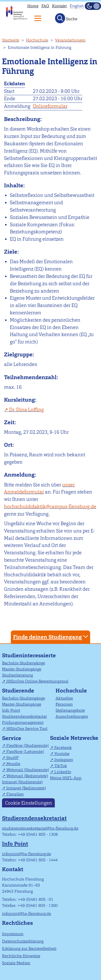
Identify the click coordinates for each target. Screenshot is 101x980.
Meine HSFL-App (66, 778)
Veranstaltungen (70, 40)
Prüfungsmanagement (23, 722)
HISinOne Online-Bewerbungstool (37, 681)
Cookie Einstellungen (29, 803)
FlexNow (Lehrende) (25, 752)
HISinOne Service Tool (27, 729)
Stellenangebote (70, 710)
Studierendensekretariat (24, 716)
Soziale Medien (16, 963)
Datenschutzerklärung (23, 941)
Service (12, 738)
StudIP (12, 758)
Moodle (13, 764)
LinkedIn (63, 772)
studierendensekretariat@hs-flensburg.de (40, 828)
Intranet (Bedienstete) (26, 788)
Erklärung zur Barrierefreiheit (29, 948)
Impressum (13, 934)
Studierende (18, 691)
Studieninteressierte (29, 655)
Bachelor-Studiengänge (23, 663)
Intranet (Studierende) (22, 782)
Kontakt (59, 6)
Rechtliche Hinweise (21, 956)
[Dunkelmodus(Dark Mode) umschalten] (93, 6)
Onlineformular (50, 106)
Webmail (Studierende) (28, 770)
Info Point (11, 710)
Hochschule (37, 40)
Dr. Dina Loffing (26, 410)
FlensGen (15, 794)
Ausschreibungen (72, 716)
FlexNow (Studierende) (28, 746)
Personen (64, 704)
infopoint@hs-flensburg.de (27, 854)
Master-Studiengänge (22, 669)
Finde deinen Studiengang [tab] (51, 637)
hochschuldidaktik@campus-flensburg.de (50, 507)
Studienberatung (17, 675)
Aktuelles (64, 698)
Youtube (62, 754)
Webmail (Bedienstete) (27, 776)
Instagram (64, 760)
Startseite (11, 40)
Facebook (63, 748)
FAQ (45, 6)
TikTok (61, 766)
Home (33, 6)
